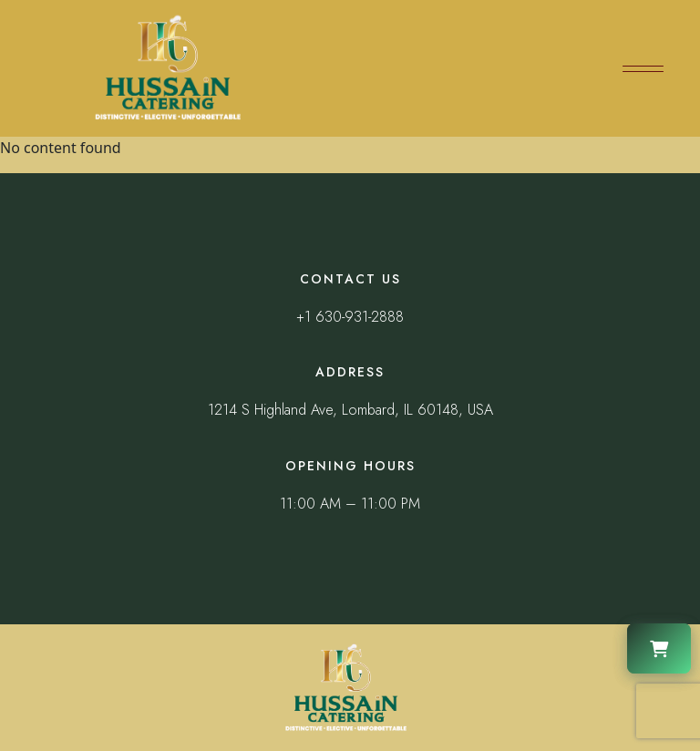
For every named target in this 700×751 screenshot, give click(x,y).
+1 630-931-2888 (350, 317)
